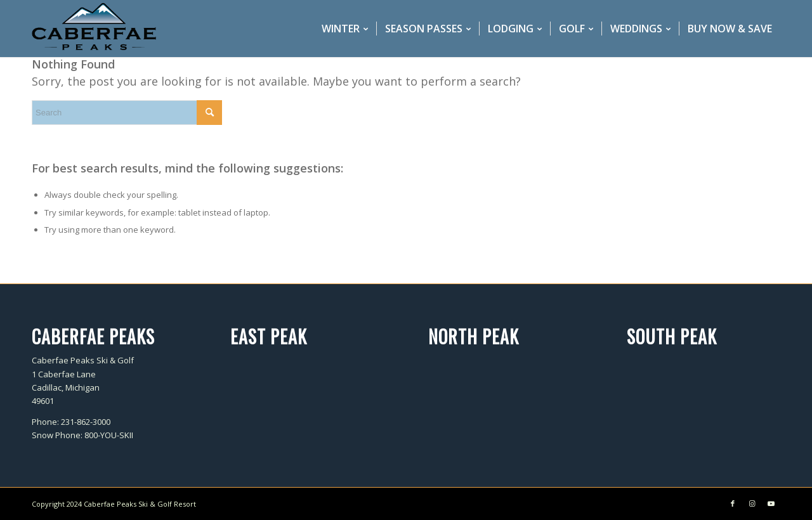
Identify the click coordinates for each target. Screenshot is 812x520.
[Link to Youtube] (771, 504)
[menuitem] (345, 29)
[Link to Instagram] (752, 504)
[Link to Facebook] (733, 504)
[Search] (127, 113)
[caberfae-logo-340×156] (94, 29)
